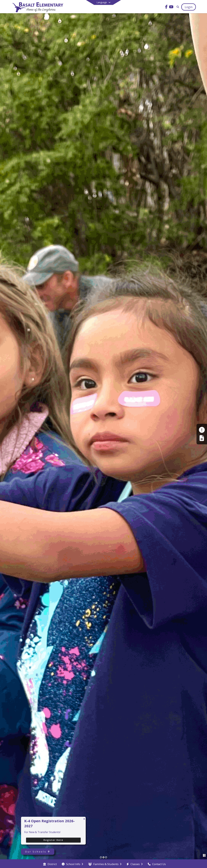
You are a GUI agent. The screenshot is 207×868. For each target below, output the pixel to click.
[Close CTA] (84, 819)
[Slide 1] (101, 857)
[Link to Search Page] (177, 7)
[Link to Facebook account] (166, 7)
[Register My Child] (202, 438)
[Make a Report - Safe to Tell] (202, 430)
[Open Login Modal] (189, 7)
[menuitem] (50, 864)
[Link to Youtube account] (171, 7)
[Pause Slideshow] (204, 855)
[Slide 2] (103, 857)
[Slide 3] (106, 857)
